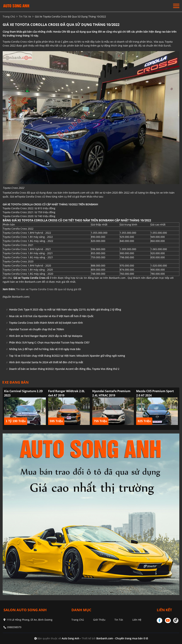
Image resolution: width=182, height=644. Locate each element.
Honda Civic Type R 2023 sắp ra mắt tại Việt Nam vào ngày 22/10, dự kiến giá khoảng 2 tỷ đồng (64, 310)
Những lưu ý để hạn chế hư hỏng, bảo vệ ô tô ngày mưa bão (43, 349)
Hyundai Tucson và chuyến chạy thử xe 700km (35, 329)
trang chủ (9, 16)
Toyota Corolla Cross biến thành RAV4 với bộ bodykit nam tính (45, 323)
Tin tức (119, 620)
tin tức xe (25, 16)
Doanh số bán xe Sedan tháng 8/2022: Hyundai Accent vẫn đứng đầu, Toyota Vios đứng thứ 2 (63, 369)
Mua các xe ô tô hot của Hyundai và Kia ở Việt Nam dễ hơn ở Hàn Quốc (50, 316)
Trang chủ (78, 620)
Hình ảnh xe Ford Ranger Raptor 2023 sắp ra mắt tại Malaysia (44, 336)
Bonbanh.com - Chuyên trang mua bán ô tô (122, 638)
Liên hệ (137, 620)
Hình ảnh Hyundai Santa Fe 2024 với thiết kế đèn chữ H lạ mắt (45, 362)
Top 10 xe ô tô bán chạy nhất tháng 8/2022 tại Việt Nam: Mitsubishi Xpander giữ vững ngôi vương (66, 356)
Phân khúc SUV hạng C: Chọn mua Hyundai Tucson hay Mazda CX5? (48, 343)
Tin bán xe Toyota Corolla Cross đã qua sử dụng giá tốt (49, 289)
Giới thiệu (99, 620)
